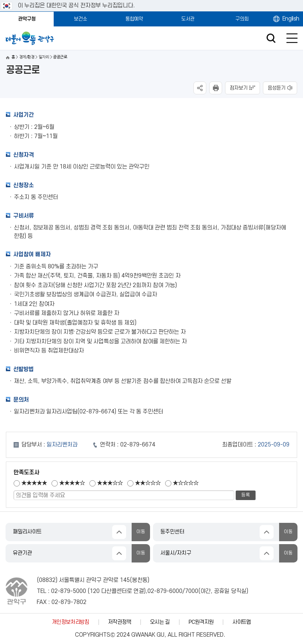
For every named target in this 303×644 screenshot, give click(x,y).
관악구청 (27, 19)
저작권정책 (120, 622)
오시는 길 (160, 622)
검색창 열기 (271, 38)
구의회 (242, 19)
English (291, 19)
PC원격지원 (201, 622)
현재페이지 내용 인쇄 (216, 88)
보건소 (81, 19)
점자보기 (239, 88)
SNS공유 (200, 88)
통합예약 (134, 19)
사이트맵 (242, 622)
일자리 (44, 57)
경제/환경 (27, 57)
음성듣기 (277, 88)
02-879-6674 (138, 445)
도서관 (188, 19)
